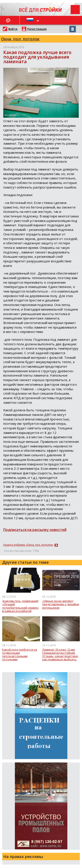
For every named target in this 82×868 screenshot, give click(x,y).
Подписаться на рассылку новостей (35, 530)
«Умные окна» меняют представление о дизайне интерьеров (61, 604)
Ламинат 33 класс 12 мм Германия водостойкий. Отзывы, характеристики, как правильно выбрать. (60, 655)
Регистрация (37, 29)
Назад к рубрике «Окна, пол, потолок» (28, 545)
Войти (13, 29)
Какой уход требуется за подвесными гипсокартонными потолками (20, 655)
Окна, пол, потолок (20, 39)
